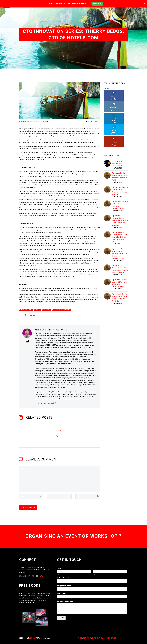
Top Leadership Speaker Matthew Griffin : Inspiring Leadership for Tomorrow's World (120, 182)
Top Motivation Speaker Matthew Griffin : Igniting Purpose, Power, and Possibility (120, 275)
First (58, 574)
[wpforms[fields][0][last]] (110, 571)
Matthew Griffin (26, 121)
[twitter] (37, 576)
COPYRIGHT (87, 638)
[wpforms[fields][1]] (92, 581)
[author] (31, 496)
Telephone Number (64, 586)
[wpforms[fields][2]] (92, 608)
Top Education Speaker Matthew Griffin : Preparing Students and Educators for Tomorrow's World (119, 231)
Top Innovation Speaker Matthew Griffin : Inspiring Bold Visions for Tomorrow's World (120, 260)
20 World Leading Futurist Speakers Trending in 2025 (118, 141)
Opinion (35, 121)
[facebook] (20, 576)
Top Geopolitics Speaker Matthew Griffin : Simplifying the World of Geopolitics (120, 168)
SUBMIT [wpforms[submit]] (61, 618)
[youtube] (41, 576)
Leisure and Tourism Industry (62, 310)
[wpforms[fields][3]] (92, 597)
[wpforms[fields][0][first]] (74, 571)
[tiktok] (33, 576)
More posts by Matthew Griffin (47, 403)
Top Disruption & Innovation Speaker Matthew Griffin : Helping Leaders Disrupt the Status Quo (120, 198)
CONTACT (79, 638)
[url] (88, 496)
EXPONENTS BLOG (98, 638)
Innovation (47, 310)
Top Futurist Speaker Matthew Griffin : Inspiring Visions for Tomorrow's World (120, 154)
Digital (38, 310)
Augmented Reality (26, 310)
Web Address (62, 593)
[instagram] (25, 576)
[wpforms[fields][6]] (92, 589)
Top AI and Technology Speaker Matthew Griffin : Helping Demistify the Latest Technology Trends (120, 214)
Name (60, 568)
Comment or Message (66, 601)
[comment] (59, 479)
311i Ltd (33, 638)
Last (94, 574)
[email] (59, 496)
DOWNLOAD (97, 4)
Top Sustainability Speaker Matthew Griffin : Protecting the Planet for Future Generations (120, 246)
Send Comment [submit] (28, 508)
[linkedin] (29, 576)
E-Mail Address (63, 578)
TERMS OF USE (111, 638)
